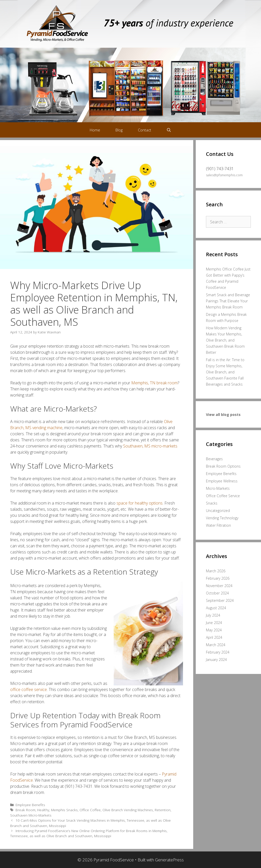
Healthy (43, 810)
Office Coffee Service (223, 496)
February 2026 (218, 578)
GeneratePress (169, 860)
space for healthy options (140, 503)
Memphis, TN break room (154, 383)
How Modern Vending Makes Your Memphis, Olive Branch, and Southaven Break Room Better (225, 340)
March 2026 (216, 571)
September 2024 (220, 600)
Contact (145, 130)
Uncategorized (218, 511)
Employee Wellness (222, 481)
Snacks (212, 503)
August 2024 (216, 608)
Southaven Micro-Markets (31, 815)
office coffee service (29, 689)
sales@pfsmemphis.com (224, 175)
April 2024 (214, 637)
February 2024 (218, 652)
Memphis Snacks (64, 810)
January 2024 (216, 660)
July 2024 (213, 615)
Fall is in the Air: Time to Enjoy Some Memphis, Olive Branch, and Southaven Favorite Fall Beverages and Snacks (225, 372)
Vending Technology (222, 518)
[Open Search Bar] (169, 130)
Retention (163, 810)
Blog (119, 130)
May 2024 (214, 630)
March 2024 (216, 645)
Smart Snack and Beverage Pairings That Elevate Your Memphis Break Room (228, 301)
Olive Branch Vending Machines (128, 810)
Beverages (214, 459)
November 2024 (219, 586)
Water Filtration (218, 525)
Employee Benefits (30, 805)
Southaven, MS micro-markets (150, 446)
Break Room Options (223, 466)
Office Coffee (90, 810)
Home (95, 130)
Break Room (25, 810)
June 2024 (214, 623)
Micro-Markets (218, 488)
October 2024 (217, 593)
